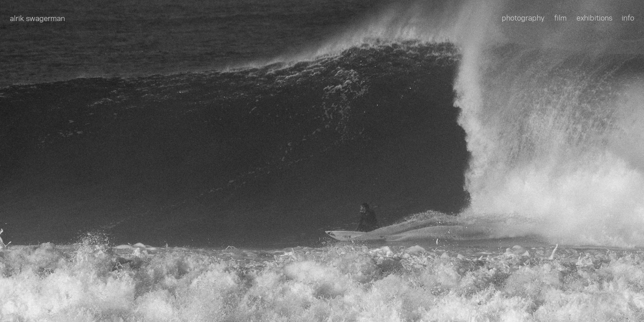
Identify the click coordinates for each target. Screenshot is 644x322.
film (560, 17)
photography (523, 17)
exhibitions (594, 17)
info (628, 17)
